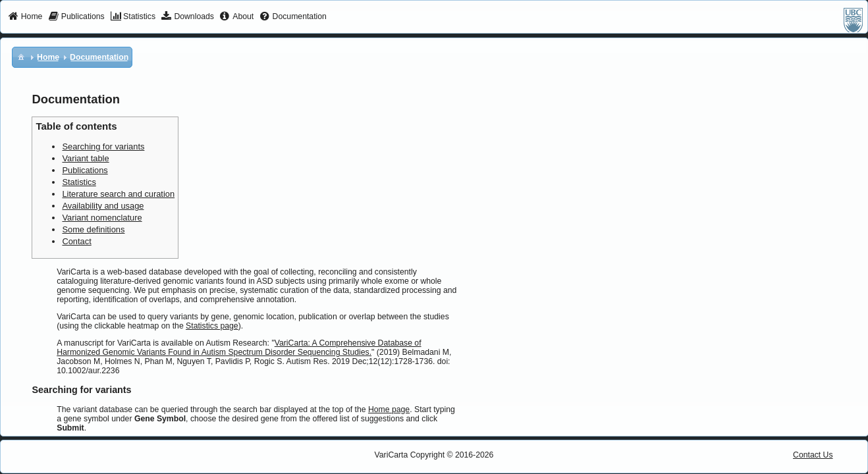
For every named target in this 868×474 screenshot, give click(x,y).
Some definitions (93, 229)
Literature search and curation (118, 194)
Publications (85, 170)
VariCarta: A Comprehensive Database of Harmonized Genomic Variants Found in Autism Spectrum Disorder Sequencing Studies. (239, 348)
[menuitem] (25, 17)
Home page (389, 409)
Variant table (85, 158)
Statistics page (212, 326)
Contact (76, 241)
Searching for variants (103, 146)
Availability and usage (103, 206)
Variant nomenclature (102, 218)
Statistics (79, 182)
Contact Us (813, 455)
